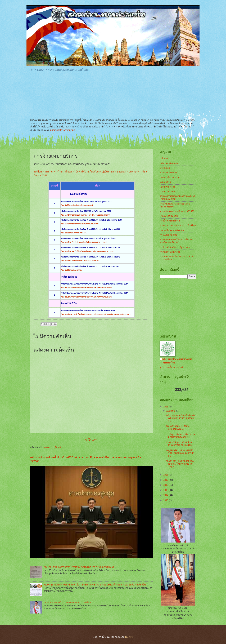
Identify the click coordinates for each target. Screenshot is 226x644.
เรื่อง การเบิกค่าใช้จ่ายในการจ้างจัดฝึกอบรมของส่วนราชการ (84, 242)
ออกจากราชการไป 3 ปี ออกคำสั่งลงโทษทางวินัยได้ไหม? (180, 464)
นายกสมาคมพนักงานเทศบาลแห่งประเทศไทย (68, 602)
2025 (166, 407)
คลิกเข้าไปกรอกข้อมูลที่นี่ (62, 130)
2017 (166, 480)
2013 (166, 500)
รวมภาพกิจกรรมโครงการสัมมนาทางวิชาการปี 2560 (176, 241)
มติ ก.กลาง (165, 182)
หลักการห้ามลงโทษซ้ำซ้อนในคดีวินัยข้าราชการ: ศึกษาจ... (181, 418)
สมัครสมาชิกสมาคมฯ (171, 163)
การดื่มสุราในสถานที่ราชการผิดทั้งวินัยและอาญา (180, 436)
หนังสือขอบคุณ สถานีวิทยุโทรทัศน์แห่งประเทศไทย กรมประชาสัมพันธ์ (79, 567)
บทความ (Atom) (52, 447)
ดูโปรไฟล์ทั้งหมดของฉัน (172, 367)
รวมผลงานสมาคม (169, 173)
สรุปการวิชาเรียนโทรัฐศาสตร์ (175, 247)
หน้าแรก (91, 440)
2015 (166, 490)
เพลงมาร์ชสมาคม (169, 216)
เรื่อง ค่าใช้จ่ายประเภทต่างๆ (71, 270)
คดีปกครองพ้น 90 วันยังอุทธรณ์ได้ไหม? (177, 428)
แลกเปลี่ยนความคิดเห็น (172, 230)
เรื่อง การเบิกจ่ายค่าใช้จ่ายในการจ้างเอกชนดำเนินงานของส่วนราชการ (88, 251)
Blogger (129, 637)
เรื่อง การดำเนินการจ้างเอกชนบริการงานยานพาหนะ (81, 261)
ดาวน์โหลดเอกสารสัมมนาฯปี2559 (177, 211)
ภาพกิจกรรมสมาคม (170, 252)
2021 (166, 475)
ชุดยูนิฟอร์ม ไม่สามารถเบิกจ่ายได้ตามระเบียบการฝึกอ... (180, 453)
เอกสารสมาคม (167, 187)
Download (165, 168)
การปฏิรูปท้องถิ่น (168, 235)
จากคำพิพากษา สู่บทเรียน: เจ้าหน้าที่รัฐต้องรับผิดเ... (179, 444)
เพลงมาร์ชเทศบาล (169, 177)
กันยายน (171, 411)
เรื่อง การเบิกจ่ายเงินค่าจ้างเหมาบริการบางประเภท (80, 224)
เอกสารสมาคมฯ (168, 191)
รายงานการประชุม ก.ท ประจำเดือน (178, 225)
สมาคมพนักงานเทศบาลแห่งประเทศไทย (178, 361)
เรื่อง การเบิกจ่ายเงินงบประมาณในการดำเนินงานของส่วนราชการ (85, 215)
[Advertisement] (93, 85)
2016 (166, 485)
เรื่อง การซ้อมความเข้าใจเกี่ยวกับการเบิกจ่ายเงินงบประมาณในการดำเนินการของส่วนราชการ (96, 314)
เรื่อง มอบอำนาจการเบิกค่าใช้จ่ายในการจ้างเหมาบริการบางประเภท (86, 288)
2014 (166, 495)
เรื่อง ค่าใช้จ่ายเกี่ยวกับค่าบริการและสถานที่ (77, 205)
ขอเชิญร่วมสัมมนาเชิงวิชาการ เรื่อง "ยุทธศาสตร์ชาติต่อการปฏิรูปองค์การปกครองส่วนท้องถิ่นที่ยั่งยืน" (96, 585)
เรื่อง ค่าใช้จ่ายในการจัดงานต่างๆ (74, 233)
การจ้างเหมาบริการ (170, 221)
